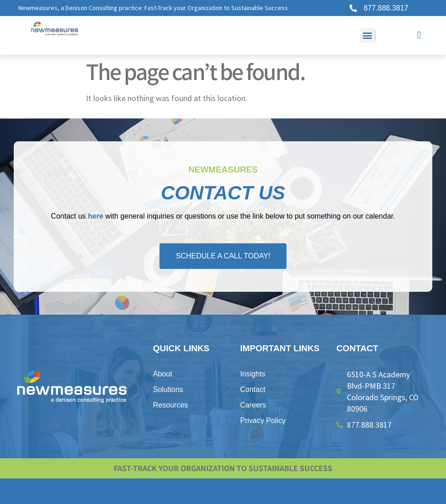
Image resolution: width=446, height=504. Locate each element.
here (96, 216)
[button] (368, 35)
